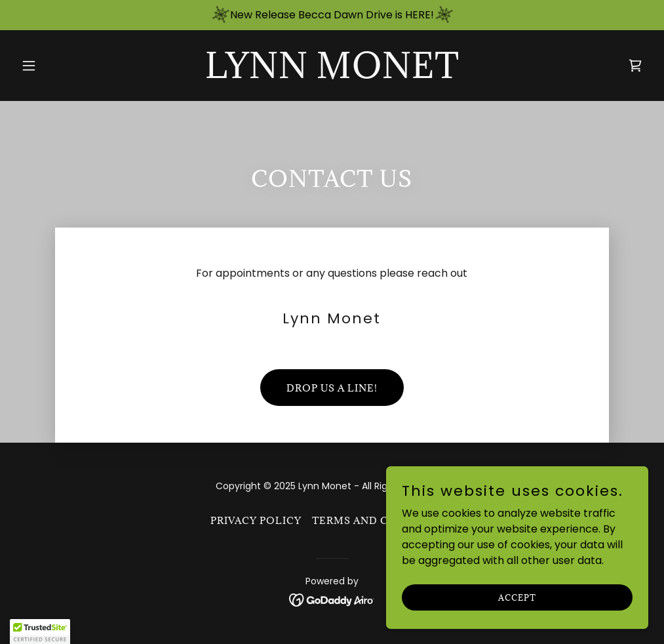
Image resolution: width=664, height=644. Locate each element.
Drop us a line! (332, 388)
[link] (332, 74)
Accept (517, 597)
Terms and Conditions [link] (383, 520)
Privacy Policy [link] (256, 520)
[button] (63, 66)
